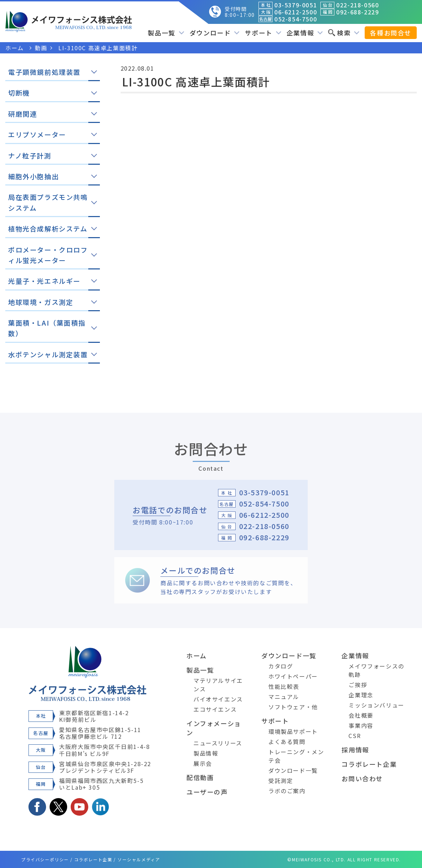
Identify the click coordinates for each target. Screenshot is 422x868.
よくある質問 (287, 742)
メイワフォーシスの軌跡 (376, 670)
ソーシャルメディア (139, 859)
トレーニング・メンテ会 (296, 756)
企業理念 (361, 695)
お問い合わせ (362, 778)
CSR (355, 736)
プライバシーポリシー (45, 859)
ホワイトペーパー (293, 676)
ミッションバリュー (376, 705)
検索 (344, 33)
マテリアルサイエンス (218, 685)
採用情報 (355, 750)
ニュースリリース (218, 743)
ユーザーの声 (207, 792)
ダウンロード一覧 (289, 655)
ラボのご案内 (287, 791)
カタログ (281, 666)
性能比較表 (284, 686)
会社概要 (361, 715)
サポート (263, 33)
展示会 (203, 763)
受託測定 (281, 781)
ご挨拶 (358, 685)
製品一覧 (166, 33)
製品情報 (206, 753)
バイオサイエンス (218, 699)
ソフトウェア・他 (293, 707)
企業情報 (305, 33)
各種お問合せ (391, 33)
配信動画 (200, 777)
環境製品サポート (293, 731)
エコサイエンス (215, 709)
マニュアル (284, 697)
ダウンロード (215, 33)
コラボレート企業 (369, 764)
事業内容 (361, 725)
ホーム (197, 655)
